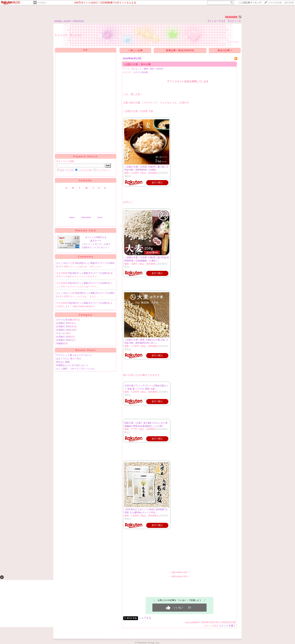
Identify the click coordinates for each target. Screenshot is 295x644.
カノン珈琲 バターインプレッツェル (75, 369)
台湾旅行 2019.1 (64, 323)
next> (100, 217)
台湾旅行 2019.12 (65, 330)
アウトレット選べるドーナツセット (74, 355)
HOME (58, 21)
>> (250, 3)
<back (72, 217)
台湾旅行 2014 (63, 337)
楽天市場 (289, 3)
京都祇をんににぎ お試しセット (72, 365)
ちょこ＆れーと (64, 263)
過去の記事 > (225, 50)
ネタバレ (61, 333)
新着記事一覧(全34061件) (180, 50)
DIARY (68, 21)
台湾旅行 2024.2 (64, 340)
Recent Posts (86, 350)
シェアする (145, 618)
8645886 (232, 17)
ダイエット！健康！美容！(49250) (147, 69)
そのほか (42, 3)
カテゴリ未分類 (64, 320)
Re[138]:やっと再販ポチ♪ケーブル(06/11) (89, 273)
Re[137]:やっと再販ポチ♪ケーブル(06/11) (89, 283)
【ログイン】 (234, 21)
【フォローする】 (216, 21)
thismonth (86, 217)
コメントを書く (227, 626)
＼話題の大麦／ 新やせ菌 (137, 64)
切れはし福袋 (63, 362)
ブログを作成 (275, 3)
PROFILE (79, 21)
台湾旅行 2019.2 (64, 327)
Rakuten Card (86, 231)
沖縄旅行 (61, 343)
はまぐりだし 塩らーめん (69, 359)
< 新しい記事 (136, 50)
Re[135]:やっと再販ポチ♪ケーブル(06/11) (89, 303)
